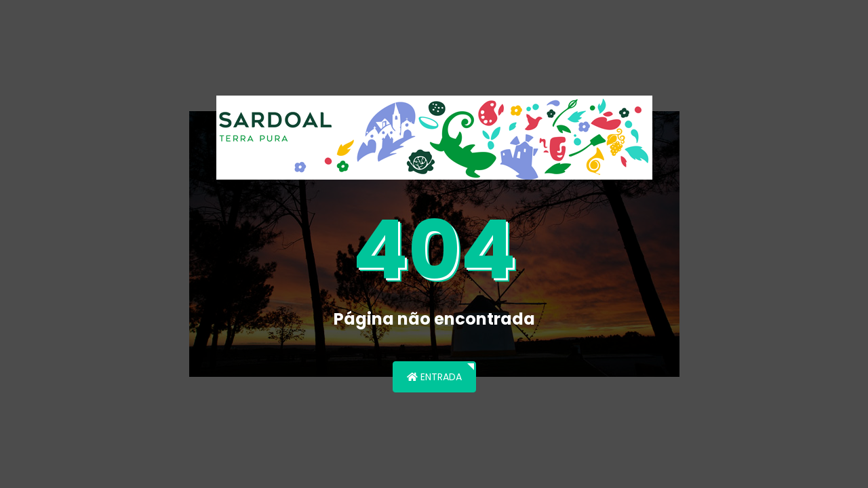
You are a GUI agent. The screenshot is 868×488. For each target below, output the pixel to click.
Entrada (434, 377)
